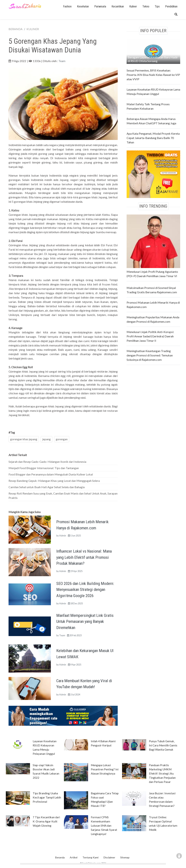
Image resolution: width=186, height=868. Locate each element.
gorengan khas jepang (24, 439)
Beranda (60, 857)
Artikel (74, 857)
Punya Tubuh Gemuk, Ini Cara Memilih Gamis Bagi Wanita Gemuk (163, 745)
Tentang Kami (90, 857)
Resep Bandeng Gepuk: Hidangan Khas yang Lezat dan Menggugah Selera (54, 481)
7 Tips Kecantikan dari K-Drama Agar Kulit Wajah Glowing (46, 821)
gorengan (62, 439)
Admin (63, 536)
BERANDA (16, 29)
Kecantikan (118, 6)
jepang (46, 439)
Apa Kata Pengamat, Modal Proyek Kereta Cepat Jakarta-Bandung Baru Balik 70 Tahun (153, 138)
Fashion (67, 6)
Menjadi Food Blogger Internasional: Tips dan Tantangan (44, 468)
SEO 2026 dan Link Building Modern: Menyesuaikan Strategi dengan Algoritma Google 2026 (85, 590)
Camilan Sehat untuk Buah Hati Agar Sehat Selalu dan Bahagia (47, 487)
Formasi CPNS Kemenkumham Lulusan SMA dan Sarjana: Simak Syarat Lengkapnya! (104, 826)
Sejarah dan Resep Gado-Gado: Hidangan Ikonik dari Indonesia (47, 462)
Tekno (146, 6)
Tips (157, 6)
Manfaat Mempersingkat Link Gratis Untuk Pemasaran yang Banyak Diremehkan (85, 621)
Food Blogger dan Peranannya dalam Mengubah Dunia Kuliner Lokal (51, 474)
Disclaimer (109, 857)
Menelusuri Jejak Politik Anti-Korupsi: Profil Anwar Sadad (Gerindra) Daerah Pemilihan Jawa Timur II (150, 336)
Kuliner (133, 6)
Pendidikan (171, 6)
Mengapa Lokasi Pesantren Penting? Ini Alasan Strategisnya (105, 769)
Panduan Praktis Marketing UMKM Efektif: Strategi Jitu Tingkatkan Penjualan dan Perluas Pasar (162, 773)
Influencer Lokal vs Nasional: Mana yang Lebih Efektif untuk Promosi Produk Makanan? (84, 557)
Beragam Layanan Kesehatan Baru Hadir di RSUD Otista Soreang (153, 59)
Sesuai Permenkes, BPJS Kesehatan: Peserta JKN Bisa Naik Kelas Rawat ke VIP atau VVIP (153, 75)
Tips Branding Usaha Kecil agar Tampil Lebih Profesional (47, 797)
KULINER (33, 29)
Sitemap (125, 857)
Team (62, 61)
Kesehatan (83, 6)
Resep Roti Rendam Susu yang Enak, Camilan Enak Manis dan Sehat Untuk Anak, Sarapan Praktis (63, 496)
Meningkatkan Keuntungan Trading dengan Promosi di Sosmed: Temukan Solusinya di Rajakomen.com (150, 355)
